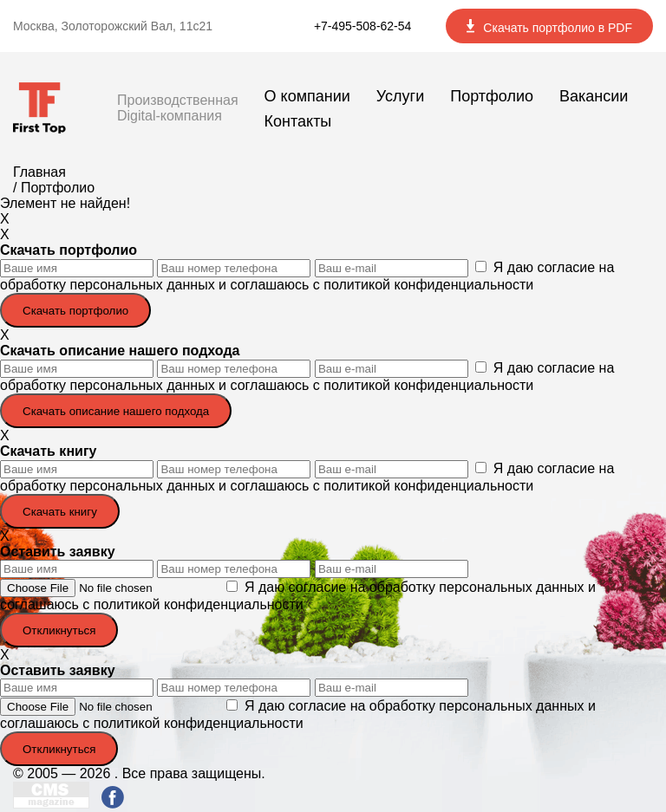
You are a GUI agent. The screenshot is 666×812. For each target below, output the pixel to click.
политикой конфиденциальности (428, 285)
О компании (307, 96)
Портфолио (492, 96)
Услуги (400, 96)
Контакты (298, 121)
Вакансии (594, 96)
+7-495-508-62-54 (362, 26)
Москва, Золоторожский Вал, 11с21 (113, 26)
